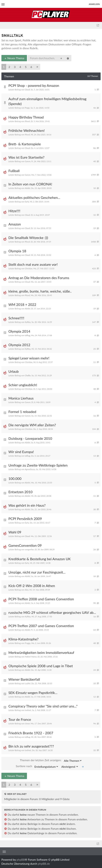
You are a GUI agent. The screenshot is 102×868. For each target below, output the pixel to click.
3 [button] (15, 67)
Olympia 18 (17, 251)
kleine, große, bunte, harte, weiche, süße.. (40, 291)
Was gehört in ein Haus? (27, 505)
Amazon (15, 224)
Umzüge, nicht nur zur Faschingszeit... (37, 572)
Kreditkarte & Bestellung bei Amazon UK (40, 559)
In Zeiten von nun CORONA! (30, 184)
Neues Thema (14, 58)
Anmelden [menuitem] (94, 4)
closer (27, 723)
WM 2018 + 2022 (22, 304)
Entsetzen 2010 (20, 492)
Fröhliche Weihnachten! (27, 130)
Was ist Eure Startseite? (26, 157)
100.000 (15, 478)
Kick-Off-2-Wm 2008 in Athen (32, 586)
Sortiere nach (37, 766)
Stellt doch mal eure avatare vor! (33, 264)
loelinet (28, 710)
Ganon (28, 161)
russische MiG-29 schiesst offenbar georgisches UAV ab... (52, 612)
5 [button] (26, 67)
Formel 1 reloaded (22, 412)
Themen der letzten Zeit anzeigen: (51, 761)
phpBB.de (44, 864)
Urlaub (14, 371)
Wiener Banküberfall (24, 679)
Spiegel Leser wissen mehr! (29, 358)
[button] (37, 67)
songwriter (29, 549)
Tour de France (20, 719)
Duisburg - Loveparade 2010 (30, 438)
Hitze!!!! (14, 211)
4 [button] (20, 67)
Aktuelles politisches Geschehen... (34, 197)
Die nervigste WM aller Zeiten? (32, 425)
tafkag (27, 335)
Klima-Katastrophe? (23, 639)
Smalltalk (12, 36)
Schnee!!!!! (16, 318)
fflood (27, 121)
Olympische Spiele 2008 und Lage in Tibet (41, 666)
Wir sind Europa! (21, 452)
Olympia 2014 (19, 331)
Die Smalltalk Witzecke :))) (28, 238)
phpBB (21, 860)
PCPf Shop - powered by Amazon (34, 85)
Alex (27, 590)
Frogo (27, 108)
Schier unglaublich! (23, 385)
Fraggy (28, 643)
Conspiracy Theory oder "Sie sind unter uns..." (43, 706)
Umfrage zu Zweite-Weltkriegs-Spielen (38, 465)
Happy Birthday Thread (26, 117)
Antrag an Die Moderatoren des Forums (39, 278)
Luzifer (28, 683)
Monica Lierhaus (21, 398)
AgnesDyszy (30, 469)
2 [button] (9, 67)
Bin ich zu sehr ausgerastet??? (31, 746)
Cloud (27, 90)
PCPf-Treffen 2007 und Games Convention (41, 626)
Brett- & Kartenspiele (25, 144)
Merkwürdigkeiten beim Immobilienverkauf (41, 652)
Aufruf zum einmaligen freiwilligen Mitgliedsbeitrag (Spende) (47, 101)
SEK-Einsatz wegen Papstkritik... (33, 693)
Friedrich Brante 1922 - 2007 (31, 733)
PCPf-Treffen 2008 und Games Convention (41, 599)
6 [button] (31, 67)
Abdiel (28, 188)
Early (27, 202)
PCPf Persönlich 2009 (25, 519)
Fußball (14, 171)
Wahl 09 (15, 532)
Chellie (28, 375)
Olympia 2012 (19, 345)
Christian (29, 268)
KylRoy (28, 322)
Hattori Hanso (31, 657)
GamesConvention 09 (25, 545)
